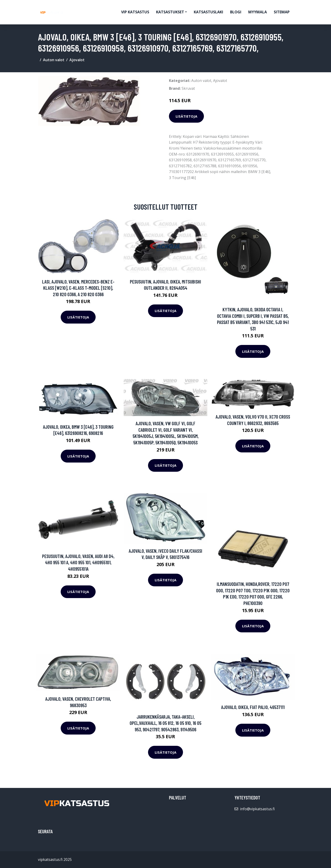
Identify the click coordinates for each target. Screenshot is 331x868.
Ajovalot (77, 60)
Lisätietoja (186, 116)
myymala (258, 12)
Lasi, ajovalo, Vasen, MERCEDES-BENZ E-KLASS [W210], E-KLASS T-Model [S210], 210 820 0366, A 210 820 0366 (78, 288)
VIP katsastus (135, 12)
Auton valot (54, 60)
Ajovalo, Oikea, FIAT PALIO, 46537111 (253, 707)
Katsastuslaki (208, 12)
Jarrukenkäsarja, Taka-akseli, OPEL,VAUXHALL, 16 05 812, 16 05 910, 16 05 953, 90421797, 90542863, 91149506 (165, 723)
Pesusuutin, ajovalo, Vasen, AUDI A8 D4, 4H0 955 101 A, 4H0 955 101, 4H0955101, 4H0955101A (78, 562)
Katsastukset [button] (170, 12)
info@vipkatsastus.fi (257, 809)
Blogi (236, 12)
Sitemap (282, 12)
